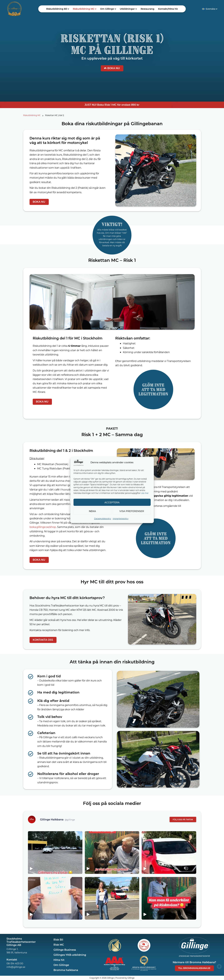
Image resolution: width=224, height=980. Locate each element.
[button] (58, 9)
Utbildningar (128, 9)
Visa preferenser (132, 511)
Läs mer (145, 493)
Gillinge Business (65, 950)
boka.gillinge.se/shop (43, 527)
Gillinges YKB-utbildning (70, 955)
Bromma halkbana (66, 970)
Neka (92, 511)
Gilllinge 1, (12, 949)
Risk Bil (58, 940)
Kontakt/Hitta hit (168, 9)
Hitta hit (59, 960)
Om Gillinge (108, 9)
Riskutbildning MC (85, 9)
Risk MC (59, 945)
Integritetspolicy (121, 519)
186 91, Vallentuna (17, 952)
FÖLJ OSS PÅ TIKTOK (183, 819)
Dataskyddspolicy (103, 519)
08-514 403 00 (15, 963)
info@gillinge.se (16, 967)
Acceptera (112, 502)
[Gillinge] (79, 462)
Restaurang (147, 9)
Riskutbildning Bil (58, 9)
